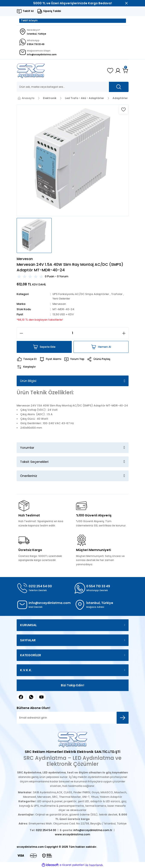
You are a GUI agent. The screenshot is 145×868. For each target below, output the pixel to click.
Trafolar (117, 294)
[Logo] (31, 71)
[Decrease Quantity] (20, 333)
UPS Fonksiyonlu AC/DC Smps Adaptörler (81, 294)
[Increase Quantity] (125, 333)
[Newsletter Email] (73, 718)
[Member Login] (118, 71)
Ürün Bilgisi (28, 381)
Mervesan (59, 304)
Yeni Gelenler (61, 299)
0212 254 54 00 (46, 830)
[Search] (73, 87)
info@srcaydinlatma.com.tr (93, 830)
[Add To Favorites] (123, 110)
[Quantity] (73, 333)
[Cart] (126, 71)
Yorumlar (27, 448)
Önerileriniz (29, 476)
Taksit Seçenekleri (34, 462)
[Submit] (123, 718)
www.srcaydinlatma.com (72, 834)
